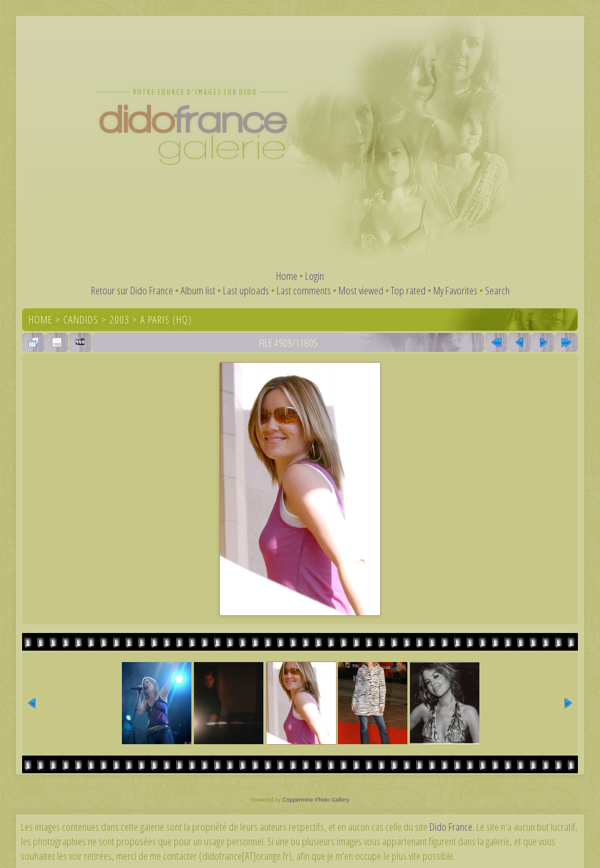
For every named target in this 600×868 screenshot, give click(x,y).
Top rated (408, 290)
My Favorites (455, 290)
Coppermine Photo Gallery (316, 800)
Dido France (451, 827)
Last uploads (246, 290)
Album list (198, 290)
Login (315, 276)
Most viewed (361, 290)
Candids (81, 319)
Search (497, 290)
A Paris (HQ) (166, 319)
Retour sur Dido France (132, 290)
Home (287, 276)
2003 (119, 319)
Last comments (304, 290)
